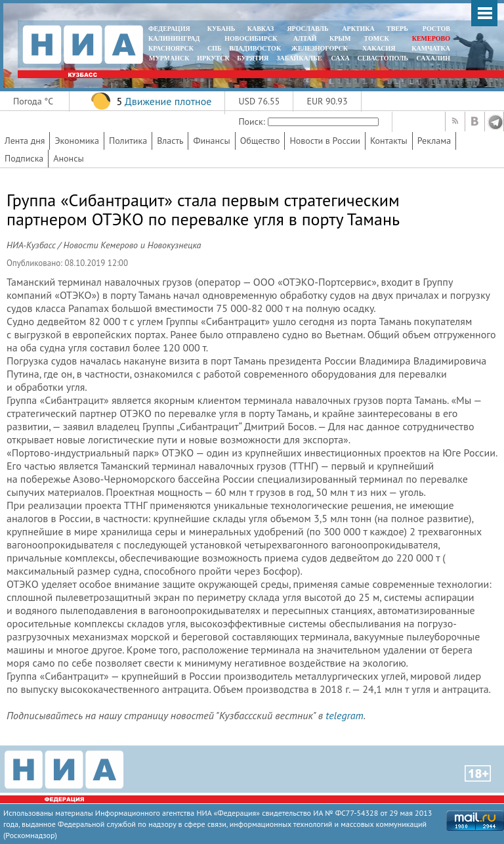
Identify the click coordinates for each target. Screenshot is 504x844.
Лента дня (25, 141)
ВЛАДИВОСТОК (255, 48)
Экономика (77, 141)
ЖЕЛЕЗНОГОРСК (320, 48)
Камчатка (430, 48)
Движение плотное (168, 101)
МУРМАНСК (169, 58)
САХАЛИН (433, 58)
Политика (128, 141)
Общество (260, 141)
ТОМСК (378, 38)
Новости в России (325, 141)
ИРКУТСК (213, 58)
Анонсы (68, 158)
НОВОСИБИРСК (251, 38)
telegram (344, 715)
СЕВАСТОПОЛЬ (382, 58)
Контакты (389, 141)
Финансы (211, 141)
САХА (340, 58)
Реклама (434, 141)
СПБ (215, 48)
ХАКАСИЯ (378, 48)
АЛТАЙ (305, 38)
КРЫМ (340, 38)
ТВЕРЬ (397, 29)
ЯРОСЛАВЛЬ (307, 29)
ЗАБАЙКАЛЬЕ (300, 58)
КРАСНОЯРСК (171, 48)
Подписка (24, 158)
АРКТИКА (358, 29)
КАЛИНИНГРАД (174, 38)
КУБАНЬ (221, 29)
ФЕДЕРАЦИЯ (169, 29)
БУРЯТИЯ (253, 58)
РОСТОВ (436, 29)
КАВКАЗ (261, 29)
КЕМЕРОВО (431, 38)
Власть (170, 141)
